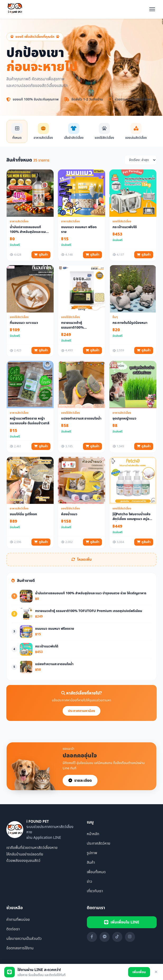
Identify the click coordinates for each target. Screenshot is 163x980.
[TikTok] (117, 937)
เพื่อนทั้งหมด (96, 872)
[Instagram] (130, 937)
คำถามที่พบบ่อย (18, 920)
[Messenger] (105, 937)
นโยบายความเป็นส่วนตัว (24, 939)
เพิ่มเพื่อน (139, 972)
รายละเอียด (80, 781)
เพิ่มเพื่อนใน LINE (122, 922)
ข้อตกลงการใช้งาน (20, 948)
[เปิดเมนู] (152, 9)
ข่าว (90, 882)
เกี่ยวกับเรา (95, 891)
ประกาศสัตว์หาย (99, 843)
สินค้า (91, 862)
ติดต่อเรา (13, 929)
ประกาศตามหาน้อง (81, 711)
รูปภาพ (92, 853)
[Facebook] (92, 937)
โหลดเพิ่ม (81, 560)
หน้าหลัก (93, 834)
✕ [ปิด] (156, 972)
